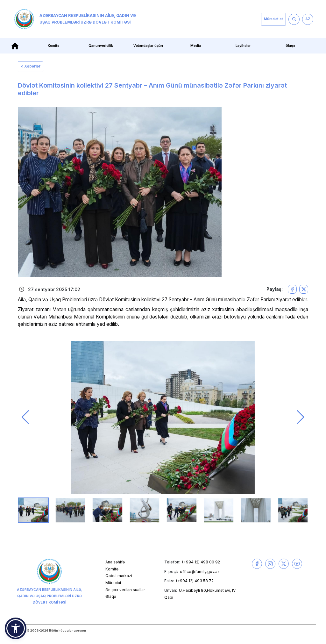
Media (196, 46)
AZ (308, 19)
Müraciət (113, 583)
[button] (25, 417)
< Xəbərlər (31, 66)
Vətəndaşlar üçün (148, 46)
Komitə (53, 46)
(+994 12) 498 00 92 (201, 562)
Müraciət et (273, 19)
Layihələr (243, 46)
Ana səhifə (115, 562)
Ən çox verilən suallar (125, 590)
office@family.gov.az (200, 572)
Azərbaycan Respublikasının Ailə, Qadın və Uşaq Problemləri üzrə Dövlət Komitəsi (75, 19)
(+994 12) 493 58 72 (195, 581)
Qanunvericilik (101, 46)
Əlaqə (290, 46)
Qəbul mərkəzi (119, 576)
